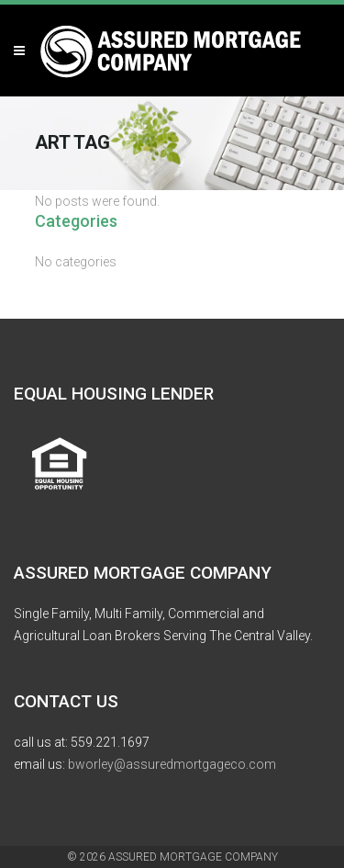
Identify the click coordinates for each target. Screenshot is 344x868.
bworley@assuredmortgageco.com (172, 764)
